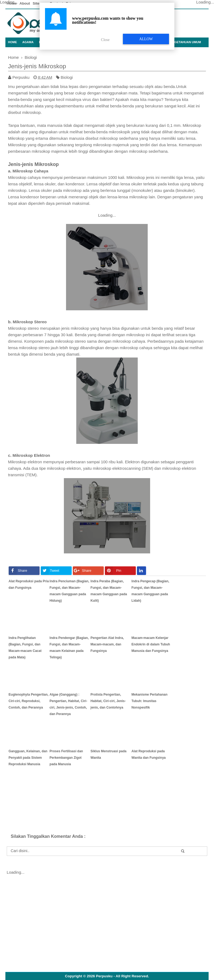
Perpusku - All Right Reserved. (122, 976)
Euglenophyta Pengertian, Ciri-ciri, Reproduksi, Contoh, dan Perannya (29, 701)
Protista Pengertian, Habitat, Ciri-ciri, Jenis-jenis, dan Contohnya (108, 701)
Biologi (67, 77)
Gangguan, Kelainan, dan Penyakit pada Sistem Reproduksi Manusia (28, 758)
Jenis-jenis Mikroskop (37, 66)
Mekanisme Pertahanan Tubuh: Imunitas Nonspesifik (149, 701)
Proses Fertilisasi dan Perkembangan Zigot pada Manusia (66, 758)
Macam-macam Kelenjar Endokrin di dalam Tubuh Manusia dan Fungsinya (151, 644)
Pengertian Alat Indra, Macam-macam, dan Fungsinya (107, 644)
